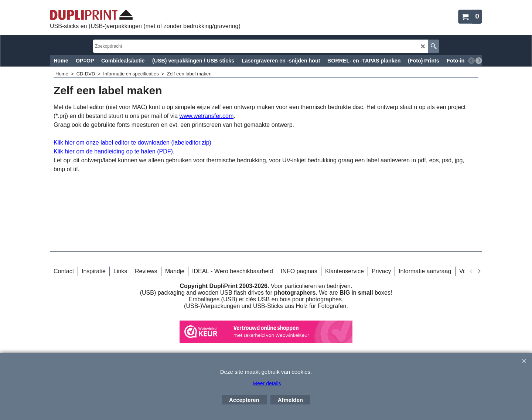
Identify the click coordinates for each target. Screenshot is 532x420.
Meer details (267, 383)
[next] (479, 61)
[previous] (471, 61)
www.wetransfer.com (207, 116)
